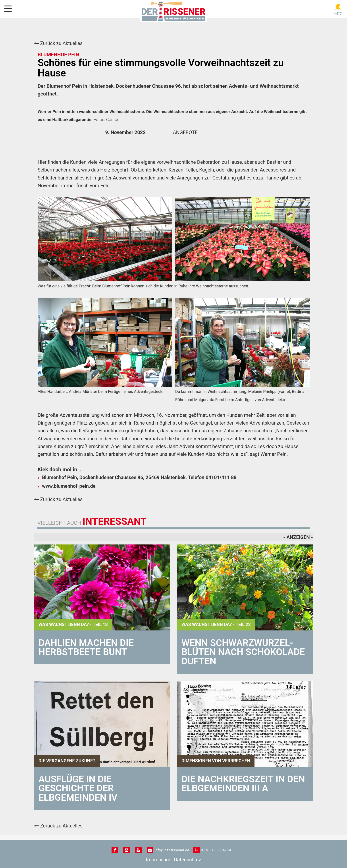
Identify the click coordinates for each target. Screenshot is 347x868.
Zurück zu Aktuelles (58, 43)
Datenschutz (188, 860)
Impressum (158, 860)
